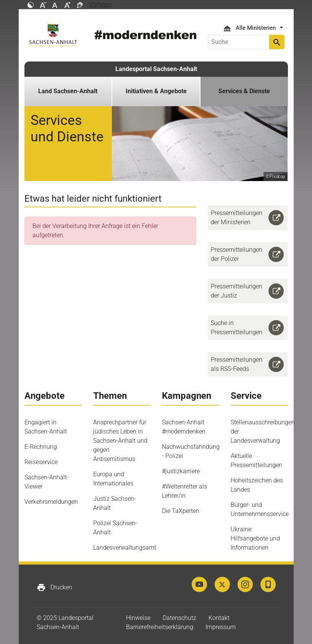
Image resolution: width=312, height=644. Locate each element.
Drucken (54, 587)
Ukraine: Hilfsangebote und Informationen (255, 538)
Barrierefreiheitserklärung (160, 627)
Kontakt (219, 618)
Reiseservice (41, 462)
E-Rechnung (41, 447)
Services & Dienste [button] (244, 91)
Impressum (221, 627)
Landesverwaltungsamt (125, 548)
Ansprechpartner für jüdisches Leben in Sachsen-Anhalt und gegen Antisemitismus (120, 441)
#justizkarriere (181, 471)
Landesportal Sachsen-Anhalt (156, 69)
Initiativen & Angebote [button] (156, 91)
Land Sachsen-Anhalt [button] (68, 91)
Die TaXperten (181, 511)
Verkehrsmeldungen (51, 502)
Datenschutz (179, 618)
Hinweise (138, 618)
